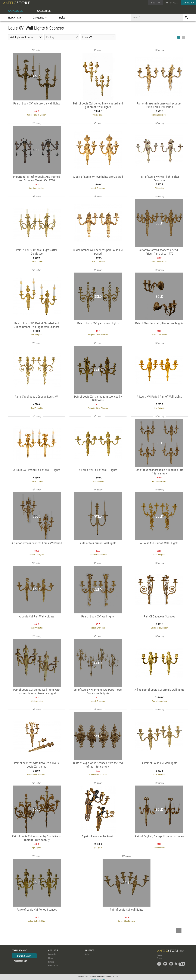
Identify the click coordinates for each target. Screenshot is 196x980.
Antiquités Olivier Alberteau (98, 334)
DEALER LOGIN (24, 954)
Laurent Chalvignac (98, 261)
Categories (52, 952)
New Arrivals (15, 17)
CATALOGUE (15, 11)
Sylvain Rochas (98, 115)
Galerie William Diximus (98, 773)
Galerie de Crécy (36, 700)
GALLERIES (44, 11)
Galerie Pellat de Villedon (36, 115)
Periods (51, 960)
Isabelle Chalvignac (98, 188)
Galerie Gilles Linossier (160, 627)
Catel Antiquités (36, 261)
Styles (51, 956)
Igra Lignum (36, 846)
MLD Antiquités (36, 334)
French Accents (160, 846)
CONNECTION (189, 3)
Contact (160, 956)
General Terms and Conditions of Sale (104, 975)
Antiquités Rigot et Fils (36, 919)
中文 (175, 3)
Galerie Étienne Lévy (160, 700)
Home (159, 953)
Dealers (87, 952)
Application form (21, 959)
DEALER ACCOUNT (20, 948)
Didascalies (160, 188)
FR (167, 3)
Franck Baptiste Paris (160, 115)
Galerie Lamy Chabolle (160, 334)
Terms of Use (83, 975)
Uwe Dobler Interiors (36, 188)
